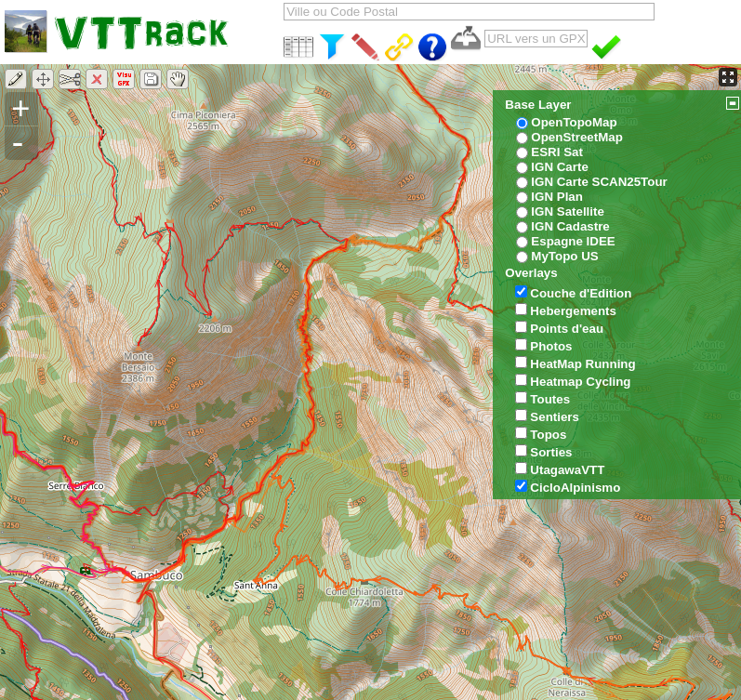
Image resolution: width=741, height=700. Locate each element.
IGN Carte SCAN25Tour (599, 182)
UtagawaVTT (567, 470)
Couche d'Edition (581, 293)
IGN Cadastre (570, 226)
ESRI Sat (557, 152)
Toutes (550, 399)
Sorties (551, 452)
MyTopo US (564, 256)
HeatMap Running (582, 364)
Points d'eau (567, 329)
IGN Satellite (568, 211)
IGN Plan (557, 197)
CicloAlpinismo (575, 488)
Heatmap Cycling (580, 382)
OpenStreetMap (577, 137)
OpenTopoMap (574, 122)
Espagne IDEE (573, 241)
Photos (551, 346)
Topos (548, 435)
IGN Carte (559, 167)
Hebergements (573, 311)
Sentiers (555, 417)
